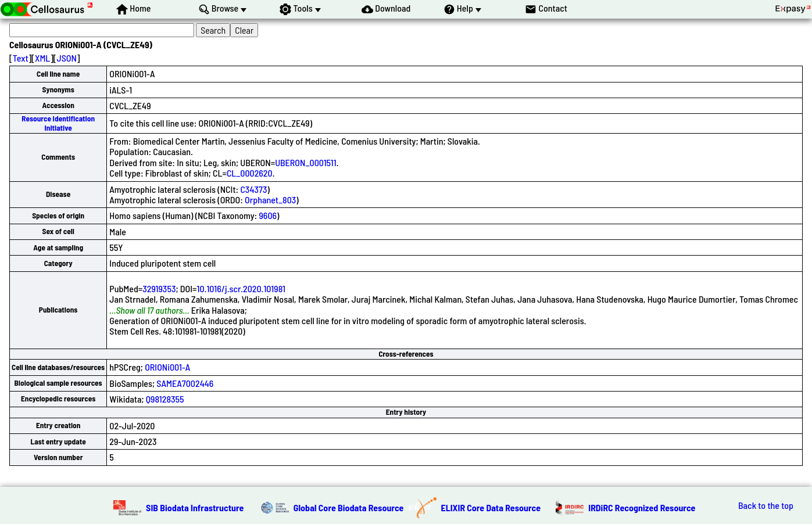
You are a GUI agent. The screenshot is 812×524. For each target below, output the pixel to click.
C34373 (253, 189)
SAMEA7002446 (185, 383)
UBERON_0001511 (306, 162)
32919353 (159, 288)
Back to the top (766, 505)
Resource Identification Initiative (58, 123)
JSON (67, 58)
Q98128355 (165, 399)
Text (21, 58)
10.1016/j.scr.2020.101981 (241, 288)
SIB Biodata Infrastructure (195, 507)
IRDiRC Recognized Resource (642, 507)
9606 (268, 215)
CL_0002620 (250, 173)
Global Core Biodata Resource (349, 507)
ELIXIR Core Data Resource (491, 507)
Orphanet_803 (270, 200)
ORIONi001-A (167, 367)
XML (42, 58)
